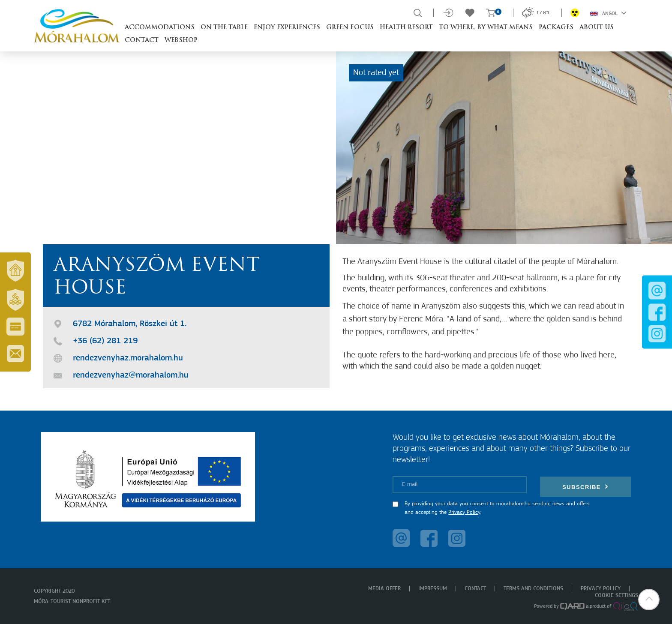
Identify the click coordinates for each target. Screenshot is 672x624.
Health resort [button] (406, 28)
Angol (608, 13)
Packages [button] (556, 28)
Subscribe (585, 487)
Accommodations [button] (160, 28)
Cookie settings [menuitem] (616, 595)
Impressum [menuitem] (433, 589)
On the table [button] (224, 28)
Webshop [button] (181, 40)
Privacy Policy (464, 512)
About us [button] (597, 28)
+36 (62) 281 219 (105, 341)
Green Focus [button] (350, 28)
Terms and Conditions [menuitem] (533, 589)
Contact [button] (142, 40)
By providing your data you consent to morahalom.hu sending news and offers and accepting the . (497, 508)
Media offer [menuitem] (384, 589)
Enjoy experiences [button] (287, 28)
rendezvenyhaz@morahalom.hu (131, 375)
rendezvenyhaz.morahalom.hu (128, 358)
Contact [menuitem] (475, 589)
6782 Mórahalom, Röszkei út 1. (130, 324)
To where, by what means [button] (486, 28)
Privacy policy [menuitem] (601, 589)
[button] (648, 600)
